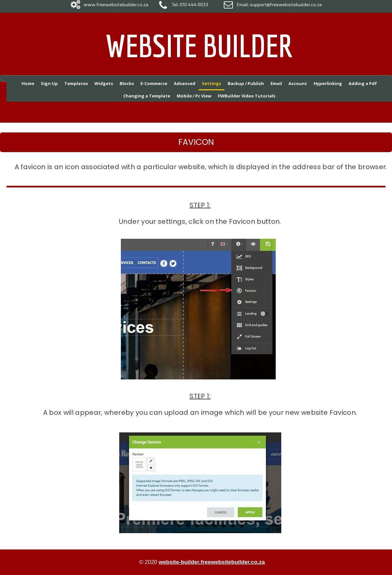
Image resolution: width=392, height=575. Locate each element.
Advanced (185, 83)
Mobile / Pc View (194, 96)
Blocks (127, 83)
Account (298, 83)
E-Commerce (154, 83)
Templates (76, 83)
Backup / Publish (246, 83)
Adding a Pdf (363, 83)
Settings (212, 83)
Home (28, 83)
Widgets (104, 83)
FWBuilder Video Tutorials (247, 96)
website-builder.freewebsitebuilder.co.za (212, 562)
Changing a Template (147, 96)
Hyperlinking (328, 83)
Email (276, 83)
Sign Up (49, 83)
